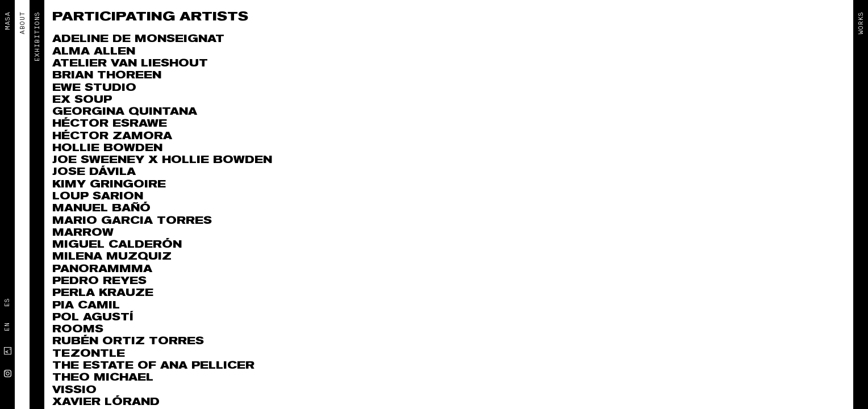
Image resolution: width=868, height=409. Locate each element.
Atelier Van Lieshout (130, 63)
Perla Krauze (103, 293)
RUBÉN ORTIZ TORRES (128, 341)
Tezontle (89, 354)
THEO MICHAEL (103, 377)
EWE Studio (94, 88)
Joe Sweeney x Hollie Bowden (162, 160)
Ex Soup (82, 100)
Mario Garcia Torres (132, 221)
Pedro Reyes (99, 281)
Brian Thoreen (107, 75)
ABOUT (22, 23)
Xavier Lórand (106, 402)
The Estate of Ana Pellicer (153, 366)
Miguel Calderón (117, 245)
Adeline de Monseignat (138, 39)
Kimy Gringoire (109, 184)
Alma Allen (94, 51)
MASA (7, 21)
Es (7, 303)
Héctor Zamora (112, 136)
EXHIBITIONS (37, 37)
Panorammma (102, 269)
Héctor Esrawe (110, 124)
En (7, 327)
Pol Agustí (93, 317)
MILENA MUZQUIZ (112, 256)
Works (861, 23)
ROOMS (78, 329)
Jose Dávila (94, 172)
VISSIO (74, 390)
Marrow (83, 233)
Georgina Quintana (125, 112)
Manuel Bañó (101, 208)
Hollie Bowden (107, 148)
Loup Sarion (98, 196)
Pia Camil (86, 305)
